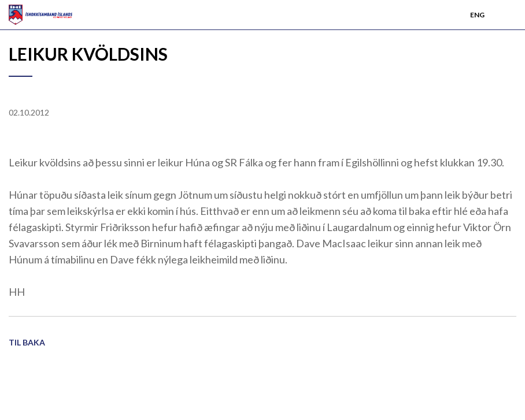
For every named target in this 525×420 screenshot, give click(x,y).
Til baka (27, 342)
